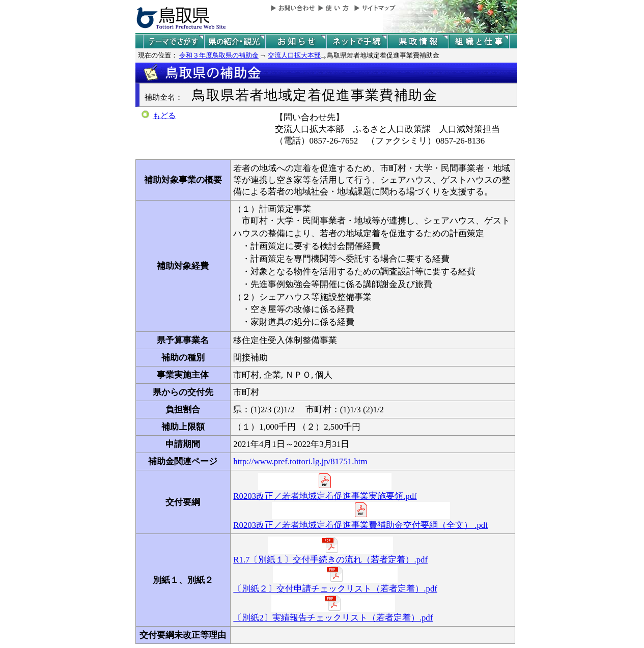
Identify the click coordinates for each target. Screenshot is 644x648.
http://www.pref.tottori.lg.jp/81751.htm (300, 461)
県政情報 (418, 41)
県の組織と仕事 (479, 41)
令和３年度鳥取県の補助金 (219, 55)
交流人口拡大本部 (294, 55)
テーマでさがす (174, 41)
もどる (164, 116)
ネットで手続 (357, 41)
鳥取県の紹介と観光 (235, 41)
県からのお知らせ (296, 41)
